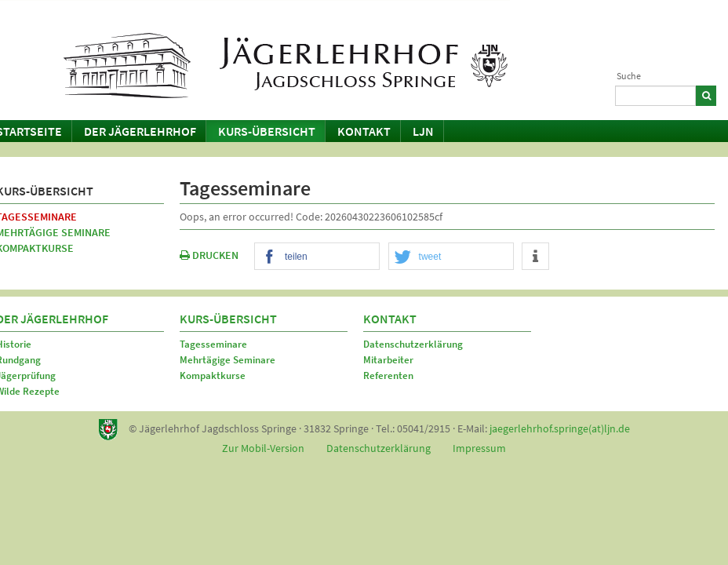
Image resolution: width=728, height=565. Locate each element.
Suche (629, 76)
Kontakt (364, 131)
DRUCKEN (209, 255)
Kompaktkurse (213, 375)
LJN (423, 131)
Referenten (388, 375)
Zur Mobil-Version (263, 448)
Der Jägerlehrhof (140, 131)
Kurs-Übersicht (267, 131)
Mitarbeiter (388, 360)
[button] (317, 257)
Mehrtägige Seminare (227, 360)
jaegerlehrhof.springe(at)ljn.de (560, 428)
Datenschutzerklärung (413, 344)
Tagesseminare (213, 344)
